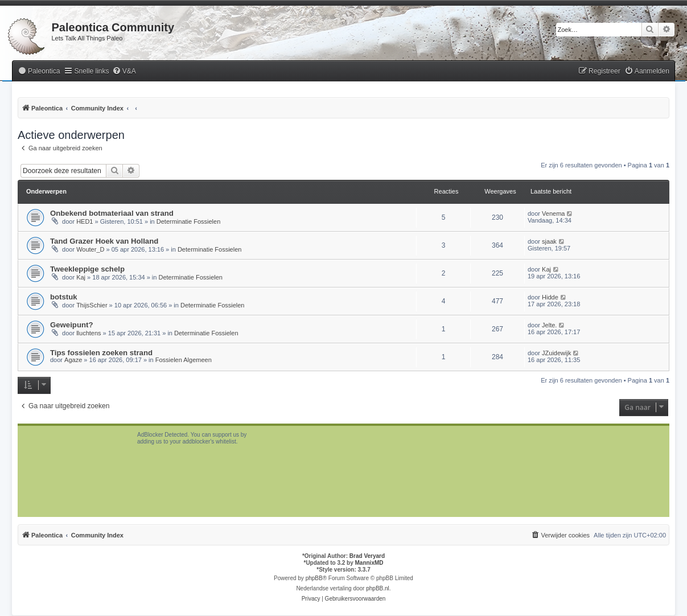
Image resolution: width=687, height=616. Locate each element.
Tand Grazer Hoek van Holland (104, 241)
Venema (553, 213)
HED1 (85, 221)
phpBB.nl (378, 588)
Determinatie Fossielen (189, 221)
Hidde (550, 297)
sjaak (549, 241)
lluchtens (89, 333)
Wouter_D (90, 249)
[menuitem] (39, 71)
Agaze (73, 360)
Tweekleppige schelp (87, 269)
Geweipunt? (71, 325)
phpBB (314, 578)
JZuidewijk (556, 353)
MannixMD (369, 563)
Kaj (81, 277)
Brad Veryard (367, 556)
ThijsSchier (92, 305)
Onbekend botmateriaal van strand (112, 213)
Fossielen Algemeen (184, 360)
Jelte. (549, 325)
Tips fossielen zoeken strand (101, 353)
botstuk (64, 297)
